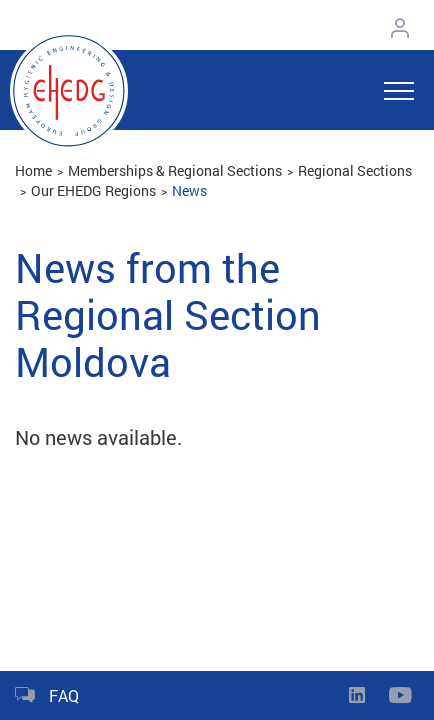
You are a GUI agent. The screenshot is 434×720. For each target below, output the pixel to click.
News (189, 190)
